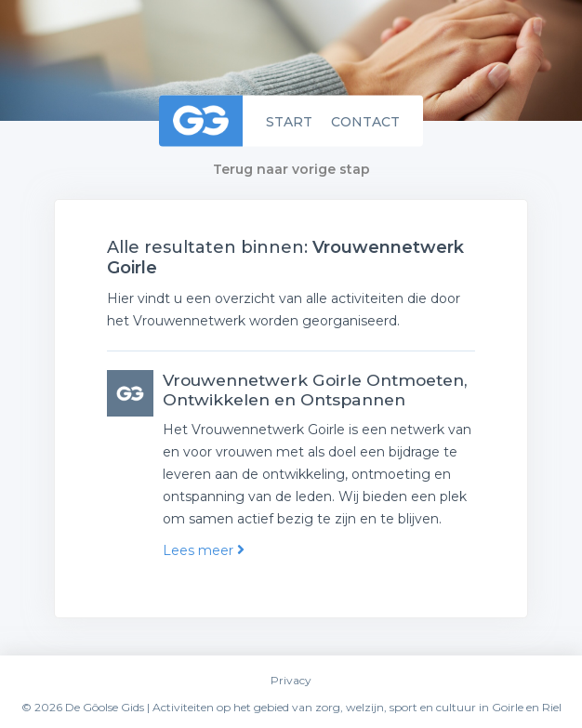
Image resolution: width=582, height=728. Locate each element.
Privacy (291, 680)
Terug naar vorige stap (291, 169)
